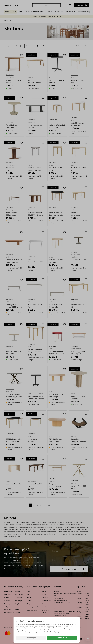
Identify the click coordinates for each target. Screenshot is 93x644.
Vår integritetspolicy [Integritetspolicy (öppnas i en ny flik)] (38, 632)
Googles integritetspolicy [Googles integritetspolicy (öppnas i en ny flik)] (52, 632)
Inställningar (31, 638)
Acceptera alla (62, 638)
